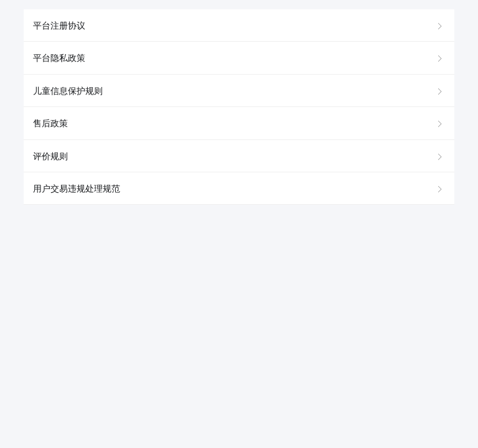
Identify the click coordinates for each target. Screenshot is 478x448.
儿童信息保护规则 (68, 91)
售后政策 (50, 123)
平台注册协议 (59, 26)
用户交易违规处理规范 (77, 189)
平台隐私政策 (59, 58)
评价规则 (50, 156)
